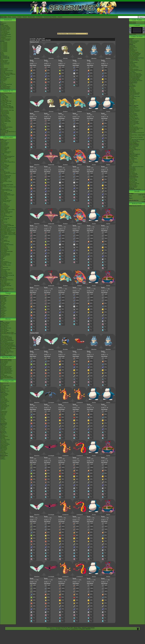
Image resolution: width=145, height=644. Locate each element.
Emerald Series (3, 308)
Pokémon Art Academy (5, 189)
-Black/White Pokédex (5, 30)
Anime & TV (8, 91)
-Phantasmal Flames (4, 394)
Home (10, 17)
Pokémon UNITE (4, 150)
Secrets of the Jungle (4, 353)
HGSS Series (3, 311)
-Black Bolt (2, 397)
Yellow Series (3, 303)
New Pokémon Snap (4, 166)
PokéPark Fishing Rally (5, 255)
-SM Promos (3, 428)
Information (131, 39)
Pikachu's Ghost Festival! (5, 367)
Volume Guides (3, 301)
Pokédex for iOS (4, 220)
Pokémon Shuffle (4, 193)
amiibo (2, 288)
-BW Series (2, 418)
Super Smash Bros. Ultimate (6, 181)
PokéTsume (2, 135)
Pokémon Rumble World (5, 194)
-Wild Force (3, 451)
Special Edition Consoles (5, 283)
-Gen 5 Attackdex (4, 47)
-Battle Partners (3, 442)
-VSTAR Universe (4, 453)
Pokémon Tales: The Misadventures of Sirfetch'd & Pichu (8, 132)
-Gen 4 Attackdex (4, 46)
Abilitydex (2, 55)
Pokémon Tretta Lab (4, 207)
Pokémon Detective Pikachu (6, 355)
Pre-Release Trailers (133, 42)
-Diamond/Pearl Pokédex (5, 29)
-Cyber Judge (3, 452)
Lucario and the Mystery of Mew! (7, 333)
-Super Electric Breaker (5, 444)
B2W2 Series (3, 314)
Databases (8, 20)
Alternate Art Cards (4, 389)
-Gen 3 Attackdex (4, 45)
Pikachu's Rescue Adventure (6, 361)
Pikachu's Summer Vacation (6, 359)
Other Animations (4, 128)
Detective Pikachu (4, 179)
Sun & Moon (3, 171)
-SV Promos (3, 426)
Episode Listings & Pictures (6, 93)
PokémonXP (3, 72)
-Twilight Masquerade (5, 406)
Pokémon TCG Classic (5, 391)
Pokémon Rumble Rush (5, 177)
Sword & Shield (3, 155)
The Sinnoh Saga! (4, 102)
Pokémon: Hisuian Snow (5, 120)
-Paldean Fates (3, 408)
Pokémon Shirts (3, 80)
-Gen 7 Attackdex (4, 49)
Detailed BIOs (3, 299)
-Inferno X (2, 434)
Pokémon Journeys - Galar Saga (7, 107)
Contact (19, 17)
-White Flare (3, 398)
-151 (1, 410)
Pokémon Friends (4, 145)
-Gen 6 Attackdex (4, 48)
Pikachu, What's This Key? (6, 376)
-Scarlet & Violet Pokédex (5, 39)
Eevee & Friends (4, 375)
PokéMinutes (3, 125)
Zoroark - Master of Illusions (6, 339)
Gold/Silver (2, 259)
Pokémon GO (3, 146)
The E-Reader (3, 256)
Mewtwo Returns (4, 327)
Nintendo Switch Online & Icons (7, 289)
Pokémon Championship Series (7, 71)
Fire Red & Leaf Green (5, 241)
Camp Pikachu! (3, 364)
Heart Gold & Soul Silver (5, 224)
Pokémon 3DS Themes (5, 284)
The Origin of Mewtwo (5, 322)
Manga (8, 293)
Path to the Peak (3, 124)
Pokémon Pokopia (4, 144)
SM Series (2, 317)
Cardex (2, 59)
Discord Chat (3, 83)
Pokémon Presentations (5, 77)
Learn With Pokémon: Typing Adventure (6, 217)
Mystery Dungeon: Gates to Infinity (7, 210)
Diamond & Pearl (4, 222)
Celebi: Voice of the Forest (6, 328)
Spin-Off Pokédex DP (5, 57)
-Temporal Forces (4, 407)
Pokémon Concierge (4, 130)
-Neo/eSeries (3, 422)
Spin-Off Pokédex (4, 56)
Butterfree (37, 58)
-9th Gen (2, 65)
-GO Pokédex (3, 38)
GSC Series (2, 304)
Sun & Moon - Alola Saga (5, 106)
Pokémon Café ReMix (5, 147)
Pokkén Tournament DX (5, 178)
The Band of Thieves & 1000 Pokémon (6, 191)
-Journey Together (4, 400)
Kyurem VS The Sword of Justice (7, 343)
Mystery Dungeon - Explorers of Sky (8, 232)
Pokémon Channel (4, 247)
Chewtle (80, 58)
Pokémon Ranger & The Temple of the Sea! (8, 334)
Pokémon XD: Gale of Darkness (7, 245)
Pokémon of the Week (5, 64)
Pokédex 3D (3, 214)
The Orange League (4, 98)
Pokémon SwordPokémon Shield (132, 23)
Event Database (3, 85)
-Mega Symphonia (4, 436)
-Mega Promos (3, 425)
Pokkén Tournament (4, 198)
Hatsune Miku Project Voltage (6, 73)
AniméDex (2, 94)
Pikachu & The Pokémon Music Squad (7, 378)
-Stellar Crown (3, 403)
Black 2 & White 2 (4, 205)
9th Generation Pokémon (5, 87)
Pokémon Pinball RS (4, 249)
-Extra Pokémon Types (5, 385)
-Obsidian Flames (4, 411)
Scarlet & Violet (3, 140)
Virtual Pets (2, 287)
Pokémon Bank (3, 186)
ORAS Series (3, 316)
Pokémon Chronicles (4, 111)
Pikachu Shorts (8, 357)
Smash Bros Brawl (4, 238)
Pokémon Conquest (4, 211)
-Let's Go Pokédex (4, 33)
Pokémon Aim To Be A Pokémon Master (7, 108)
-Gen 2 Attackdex (4, 43)
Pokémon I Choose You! (5, 350)
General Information (4, 295)
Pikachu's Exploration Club (6, 370)
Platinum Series (3, 310)
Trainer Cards (3, 386)
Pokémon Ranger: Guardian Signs (7, 225)
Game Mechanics (4, 62)
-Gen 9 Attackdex (4, 51)
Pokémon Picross (4, 196)
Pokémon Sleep (3, 151)
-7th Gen (2, 67)
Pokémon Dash (3, 246)
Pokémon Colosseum (4, 244)
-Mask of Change (4, 449)
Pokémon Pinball (4, 272)
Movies (8, 319)
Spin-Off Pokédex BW (5, 58)
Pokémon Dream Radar (5, 206)
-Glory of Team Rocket (5, 440)
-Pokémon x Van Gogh (5, 75)
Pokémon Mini (3, 264)
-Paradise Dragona (4, 445)
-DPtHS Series (3, 419)
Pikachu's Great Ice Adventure (6, 371)
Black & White (3, 204)
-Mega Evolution (4, 396)
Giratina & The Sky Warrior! (6, 337)
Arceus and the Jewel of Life (6, 338)
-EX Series (2, 420)
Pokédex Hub (31, 17)
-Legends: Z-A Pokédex (5, 40)
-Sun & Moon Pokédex (5, 32)
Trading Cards (8, 381)
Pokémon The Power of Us (6, 351)
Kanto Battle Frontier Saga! (6, 101)
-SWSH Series (3, 415)
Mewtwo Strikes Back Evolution (7, 352)
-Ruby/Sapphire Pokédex (5, 28)
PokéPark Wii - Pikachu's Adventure (8, 230)
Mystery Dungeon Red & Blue (6, 251)
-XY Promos (3, 429)
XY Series (2, 315)
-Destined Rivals (4, 399)
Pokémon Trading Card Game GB (7, 275)
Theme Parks (3, 81)
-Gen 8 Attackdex (4, 50)
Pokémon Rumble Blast (5, 213)
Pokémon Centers (4, 70)
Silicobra (65, 58)
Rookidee (65, 349)
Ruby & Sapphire (4, 240)
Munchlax (94, 58)
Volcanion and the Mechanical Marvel (8, 348)
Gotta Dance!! (3, 365)
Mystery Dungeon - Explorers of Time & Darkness (8, 235)
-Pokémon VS (3, 454)
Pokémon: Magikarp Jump (6, 176)
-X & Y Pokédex (4, 31)
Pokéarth (60, 17)
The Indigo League (4, 96)
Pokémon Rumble (4, 227)
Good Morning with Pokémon (6, 127)
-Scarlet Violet (3, 414)
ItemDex (2, 53)
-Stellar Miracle (3, 446)
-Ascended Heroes (4, 393)
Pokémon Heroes (4, 329)
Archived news (3, 23)
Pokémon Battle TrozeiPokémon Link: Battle (8, 187)
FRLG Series (3, 307)
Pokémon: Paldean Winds (5, 121)
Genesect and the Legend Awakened (7, 345)
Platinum (2, 223)
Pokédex (131, 40)
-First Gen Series (4, 423)
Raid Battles (3, 390)
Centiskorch (65, 402)
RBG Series (3, 302)
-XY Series (2, 417)
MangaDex (2, 297)
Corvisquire (51, 402)
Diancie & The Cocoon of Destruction (8, 346)
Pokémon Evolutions (4, 119)
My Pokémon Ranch (4, 237)
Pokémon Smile (3, 164)
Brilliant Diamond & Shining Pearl (7, 156)
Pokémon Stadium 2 (4, 262)
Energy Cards (3, 388)
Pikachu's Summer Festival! (6, 366)
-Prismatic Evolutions (5, 401)
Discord (25, 17)
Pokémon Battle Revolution (6, 231)
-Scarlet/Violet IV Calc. (5, 63)
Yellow (2, 268)
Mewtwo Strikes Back (5, 323)
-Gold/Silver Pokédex (5, 27)
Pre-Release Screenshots (134, 41)
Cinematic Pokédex (4, 60)
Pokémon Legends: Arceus (6, 157)
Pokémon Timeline (4, 68)
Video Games (8, 137)
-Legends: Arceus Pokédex (6, 37)
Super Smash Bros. (4, 276)
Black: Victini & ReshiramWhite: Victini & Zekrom (7, 341)
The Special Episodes (4, 112)
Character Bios (3, 95)
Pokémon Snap (3, 271)
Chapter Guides (3, 300)
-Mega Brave (3, 435)
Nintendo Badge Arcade (5, 202)
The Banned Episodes (5, 113)
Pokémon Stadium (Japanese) (6, 273)
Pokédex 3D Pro (3, 215)
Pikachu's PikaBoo (4, 363)
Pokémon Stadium (4, 274)
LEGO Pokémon (4, 79)
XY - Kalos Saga (4, 104)
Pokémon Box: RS (4, 248)
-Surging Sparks (3, 402)
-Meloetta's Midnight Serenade (6, 344)
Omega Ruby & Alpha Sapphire (7, 185)
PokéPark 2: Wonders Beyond (6, 212)
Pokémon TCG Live (4, 169)
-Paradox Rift (3, 409)
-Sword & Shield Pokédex (5, 34)
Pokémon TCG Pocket (5, 153)
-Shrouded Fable (4, 405)
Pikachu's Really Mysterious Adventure (6, 374)
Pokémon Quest (3, 180)
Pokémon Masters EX (5, 148)
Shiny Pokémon (3, 115)
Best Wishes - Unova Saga (5, 103)
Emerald (2, 242)
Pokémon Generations (5, 117)
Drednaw (65, 111)
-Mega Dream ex (4, 433)
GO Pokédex (39, 17)
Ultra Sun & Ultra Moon (5, 172)
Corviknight (51, 456)
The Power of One (4, 325)
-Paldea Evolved (3, 412)
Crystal (2, 260)
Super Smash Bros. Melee (5, 265)
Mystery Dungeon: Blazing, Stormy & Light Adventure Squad (8, 228)
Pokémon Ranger (4, 250)
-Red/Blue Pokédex (4, 25)
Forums (14, 17)
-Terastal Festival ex (4, 443)
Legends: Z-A (3, 142)
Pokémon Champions (4, 143)
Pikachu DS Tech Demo (5, 254)
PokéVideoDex (3, 126)
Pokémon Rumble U (4, 208)
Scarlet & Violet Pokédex (50, 17)
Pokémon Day (3, 76)
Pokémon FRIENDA (4, 291)
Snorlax (94, 111)
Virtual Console (3, 282)
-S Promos (2, 458)
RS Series (2, 306)
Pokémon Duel (3, 199)
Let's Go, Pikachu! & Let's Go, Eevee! (8, 173)
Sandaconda (51, 165)
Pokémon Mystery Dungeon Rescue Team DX (7, 163)
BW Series (2, 312)
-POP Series (3, 431)
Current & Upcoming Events (6, 84)
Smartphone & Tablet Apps (6, 285)
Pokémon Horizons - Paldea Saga (7, 110)
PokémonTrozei (3, 253)
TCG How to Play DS (5, 219)
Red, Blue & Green (4, 267)
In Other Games (3, 281)
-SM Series (2, 416)
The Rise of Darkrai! (4, 336)
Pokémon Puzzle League (5, 270)
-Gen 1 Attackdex (4, 42)
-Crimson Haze (3, 450)
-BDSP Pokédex (3, 36)
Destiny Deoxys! (4, 331)
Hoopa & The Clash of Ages (6, 347)
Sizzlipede (80, 349)
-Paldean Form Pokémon (5, 89)
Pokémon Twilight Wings (5, 118)
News (1, 22)
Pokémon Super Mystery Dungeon (7, 195)
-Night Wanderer (4, 448)
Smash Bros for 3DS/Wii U (6, 200)
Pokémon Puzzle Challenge (6, 263)
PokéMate (2, 257)
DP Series (2, 309)
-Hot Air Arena (3, 441)
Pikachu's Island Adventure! (6, 369)
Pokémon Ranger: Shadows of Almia (8, 233)
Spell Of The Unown (4, 326)
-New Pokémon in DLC (5, 88)
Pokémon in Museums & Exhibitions (8, 74)
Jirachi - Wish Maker (4, 330)
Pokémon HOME (4, 159)
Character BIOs (3, 298)
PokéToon (2, 123)
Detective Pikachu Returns (6, 152)
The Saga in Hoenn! (4, 100)
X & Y (1, 183)
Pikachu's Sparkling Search (6, 372)
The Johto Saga (3, 99)
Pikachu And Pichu (4, 362)
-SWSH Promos (3, 427)
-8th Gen (2, 66)
